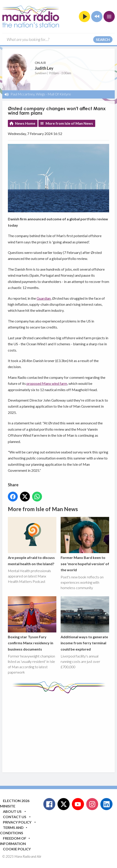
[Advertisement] (62, 729)
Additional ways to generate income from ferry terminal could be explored (85, 624)
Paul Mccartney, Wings (28, 94)
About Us (12, 811)
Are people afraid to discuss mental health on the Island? (32, 541)
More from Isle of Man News (69, 123)
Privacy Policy (17, 822)
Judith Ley (44, 68)
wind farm (59, 384)
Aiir (39, 856)
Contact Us (15, 817)
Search (103, 39)
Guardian (44, 298)
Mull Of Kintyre (59, 94)
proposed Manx (39, 384)
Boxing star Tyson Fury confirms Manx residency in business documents (32, 624)
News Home (25, 123)
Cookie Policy (17, 849)
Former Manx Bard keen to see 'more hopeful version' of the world (85, 544)
